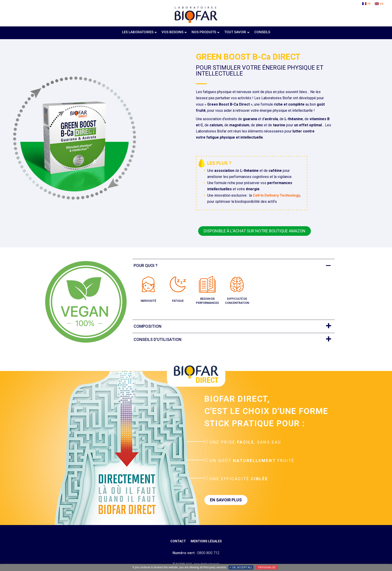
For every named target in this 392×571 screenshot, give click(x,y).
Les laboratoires (138, 32)
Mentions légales (206, 541)
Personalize (267, 567)
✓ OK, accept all (241, 567)
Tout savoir (235, 32)
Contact (178, 541)
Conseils (262, 32)
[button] (255, 231)
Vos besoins (172, 32)
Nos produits (204, 32)
